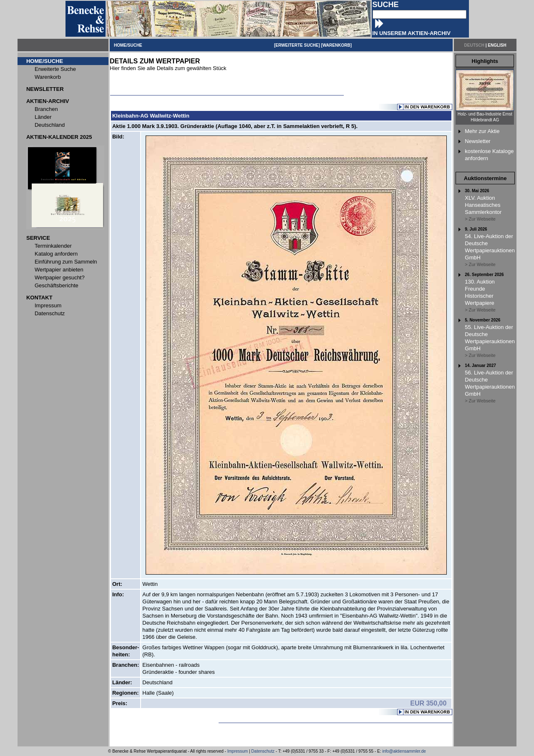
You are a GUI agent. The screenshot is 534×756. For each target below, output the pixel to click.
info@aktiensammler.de (404, 751)
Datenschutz (263, 751)
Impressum (238, 751)
